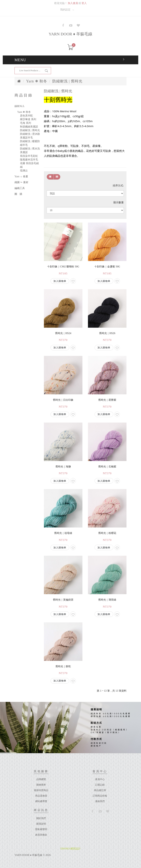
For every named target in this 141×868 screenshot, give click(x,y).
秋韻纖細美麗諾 (29, 127)
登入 (84, 3)
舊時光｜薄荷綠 (107, 600)
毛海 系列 (26, 123)
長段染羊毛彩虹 (29, 156)
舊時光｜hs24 (63, 333)
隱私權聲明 (41, 829)
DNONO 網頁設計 (70, 849)
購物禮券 (41, 785)
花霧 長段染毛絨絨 (29, 165)
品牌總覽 (41, 779)
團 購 (18, 194)
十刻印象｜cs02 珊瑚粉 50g (63, 267)
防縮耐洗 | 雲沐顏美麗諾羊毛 (30, 136)
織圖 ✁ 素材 (21, 182)
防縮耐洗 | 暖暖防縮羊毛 (30, 143)
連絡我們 (100, 801)
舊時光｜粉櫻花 (107, 533)
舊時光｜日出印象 (63, 400)
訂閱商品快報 (100, 796)
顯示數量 (119, 202)
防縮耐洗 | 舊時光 (67, 81)
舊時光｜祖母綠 (63, 533)
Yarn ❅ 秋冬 (37, 81)
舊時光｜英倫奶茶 (63, 600)
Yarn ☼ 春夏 (21, 176)
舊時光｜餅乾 (63, 666)
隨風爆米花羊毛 (29, 160)
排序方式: (118, 186)
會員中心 (100, 779)
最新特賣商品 (41, 790)
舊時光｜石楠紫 (107, 467)
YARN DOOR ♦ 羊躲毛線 (70, 34)
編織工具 (20, 188)
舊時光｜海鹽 (63, 467)
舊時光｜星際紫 (107, 400)
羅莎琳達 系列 (28, 119)
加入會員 (73, 3)
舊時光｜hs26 (107, 333)
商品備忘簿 (100, 790)
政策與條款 (41, 835)
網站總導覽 (41, 801)
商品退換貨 (41, 796)
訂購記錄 (100, 785)
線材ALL (20, 106)
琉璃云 (24, 171)
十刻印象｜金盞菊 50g (107, 267)
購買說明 (41, 824)
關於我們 (41, 818)
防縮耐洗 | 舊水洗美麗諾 (30, 150)
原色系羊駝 (26, 116)
